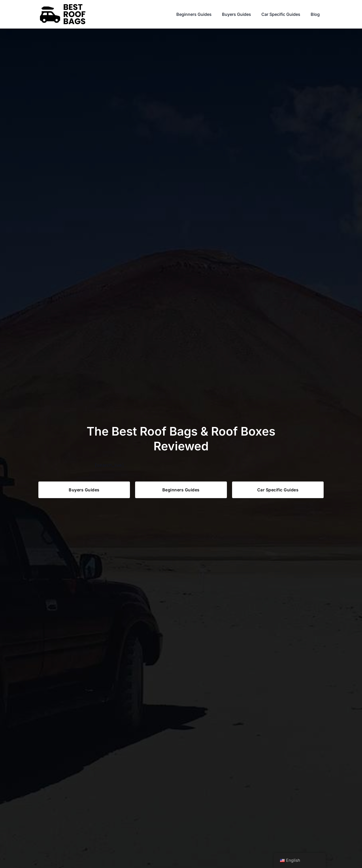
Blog (315, 14)
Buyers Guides (236, 14)
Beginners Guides (194, 14)
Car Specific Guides (281, 14)
